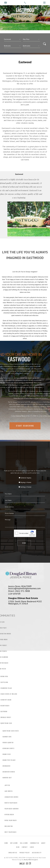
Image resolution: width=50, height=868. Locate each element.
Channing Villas (6, 688)
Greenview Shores (9, 772)
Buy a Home (14, 843)
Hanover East (7, 778)
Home (6, 843)
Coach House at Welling (9, 694)
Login (32, 847)
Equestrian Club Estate (11, 731)
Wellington (9, 826)
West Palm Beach (10, 832)
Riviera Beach (9, 815)
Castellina (4, 682)
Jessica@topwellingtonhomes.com (24, 588)
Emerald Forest (6, 717)
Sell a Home (24, 843)
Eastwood (4, 712)
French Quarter (8, 743)
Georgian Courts (8, 748)
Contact (25, 847)
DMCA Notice (13, 853)
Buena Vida (4, 676)
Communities (35, 843)
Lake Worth (9, 791)
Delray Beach (5, 706)
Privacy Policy (25, 853)
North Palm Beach (11, 803)
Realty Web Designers (31, 860)
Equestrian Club (6, 723)
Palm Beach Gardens (12, 809)
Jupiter (7, 785)
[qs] (32, 39)
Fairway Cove (7, 737)
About (43, 843)
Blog (18, 847)
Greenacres (6, 766)
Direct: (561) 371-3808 (19, 591)
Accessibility (37, 853)
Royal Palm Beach (11, 820)
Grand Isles (7, 754)
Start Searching (25, 432)
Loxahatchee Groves (11, 797)
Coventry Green (6, 700)
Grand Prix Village (9, 760)
